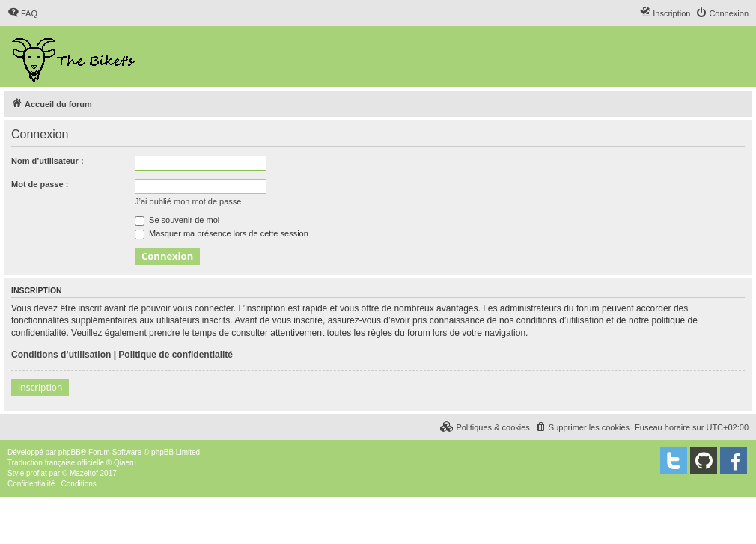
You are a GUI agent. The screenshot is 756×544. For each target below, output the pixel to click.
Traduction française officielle (56, 463)
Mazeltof (84, 473)
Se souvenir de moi (177, 220)
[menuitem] (22, 13)
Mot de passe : (40, 184)
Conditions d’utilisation (61, 355)
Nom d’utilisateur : (48, 161)
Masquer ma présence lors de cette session (222, 233)
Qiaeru (125, 463)
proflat (37, 473)
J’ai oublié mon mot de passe (188, 201)
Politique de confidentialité (176, 355)
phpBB (70, 452)
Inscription (40, 387)
